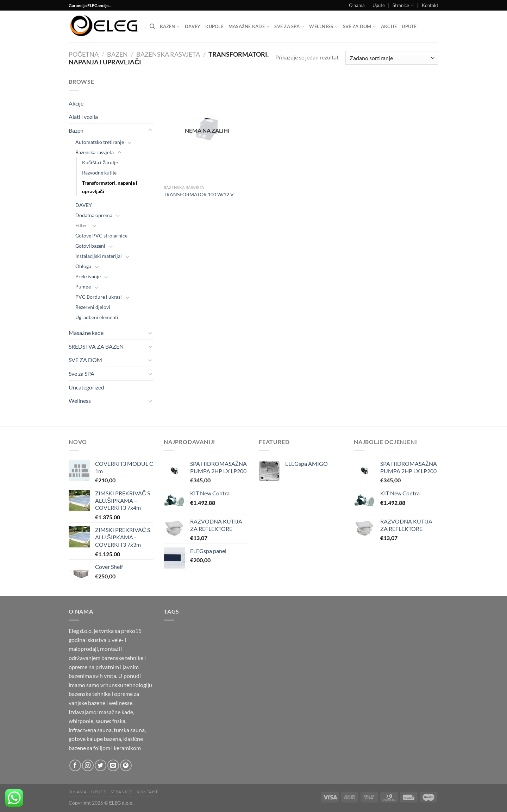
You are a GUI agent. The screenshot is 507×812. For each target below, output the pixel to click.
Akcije (389, 26)
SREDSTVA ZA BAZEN (96, 346)
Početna (84, 54)
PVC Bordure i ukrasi (99, 297)
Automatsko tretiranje (100, 142)
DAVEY (193, 26)
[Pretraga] (152, 26)
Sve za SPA (289, 27)
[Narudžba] (392, 58)
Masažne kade (249, 27)
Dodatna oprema (94, 215)
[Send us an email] (113, 765)
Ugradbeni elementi (97, 317)
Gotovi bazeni (90, 246)
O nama (357, 5)
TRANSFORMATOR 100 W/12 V (199, 194)
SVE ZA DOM (359, 27)
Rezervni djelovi (93, 307)
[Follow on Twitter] (101, 765)
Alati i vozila (83, 117)
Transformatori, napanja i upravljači (110, 187)
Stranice (403, 5)
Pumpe (83, 287)
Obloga (83, 266)
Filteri (82, 225)
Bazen (170, 27)
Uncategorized (86, 387)
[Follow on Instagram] (88, 765)
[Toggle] (150, 130)
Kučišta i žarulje (100, 162)
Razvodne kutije (99, 173)
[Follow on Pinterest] (126, 765)
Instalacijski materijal (99, 256)
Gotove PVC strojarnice (101, 236)
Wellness (324, 27)
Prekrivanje (88, 276)
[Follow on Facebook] (75, 765)
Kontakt (430, 5)
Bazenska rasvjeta (168, 54)
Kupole (214, 26)
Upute (379, 5)
